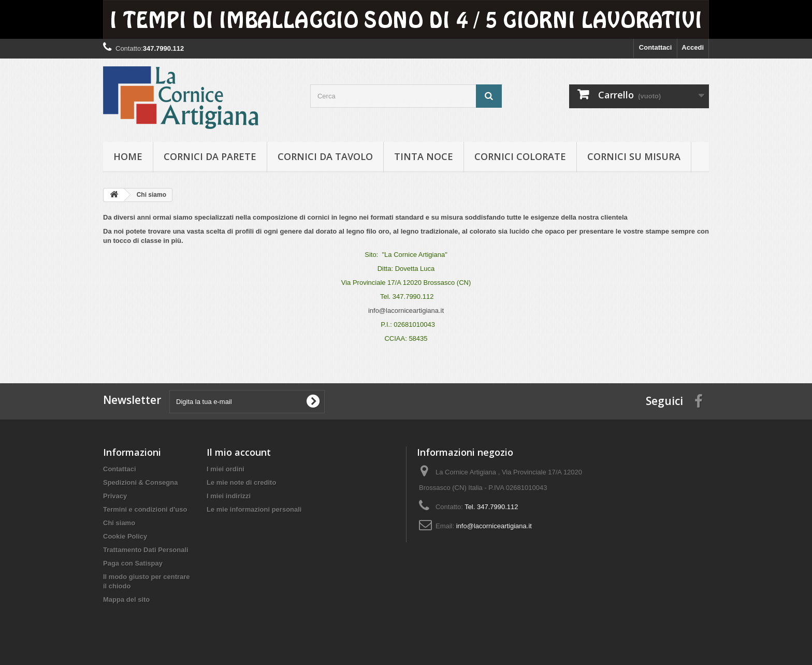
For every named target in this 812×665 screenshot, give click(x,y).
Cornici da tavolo (325, 156)
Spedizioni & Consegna (140, 482)
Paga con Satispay (133, 563)
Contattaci (656, 47)
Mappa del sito (126, 599)
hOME (128, 156)
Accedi (693, 47)
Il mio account (239, 452)
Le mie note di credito (241, 482)
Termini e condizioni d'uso (145, 509)
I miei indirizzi (229, 496)
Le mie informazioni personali (254, 509)
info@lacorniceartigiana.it (406, 310)
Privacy (115, 496)
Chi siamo (119, 523)
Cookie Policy (125, 536)
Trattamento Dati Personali (146, 550)
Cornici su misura (634, 156)
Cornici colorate (520, 156)
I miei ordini (226, 469)
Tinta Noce (424, 156)
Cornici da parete (210, 156)
